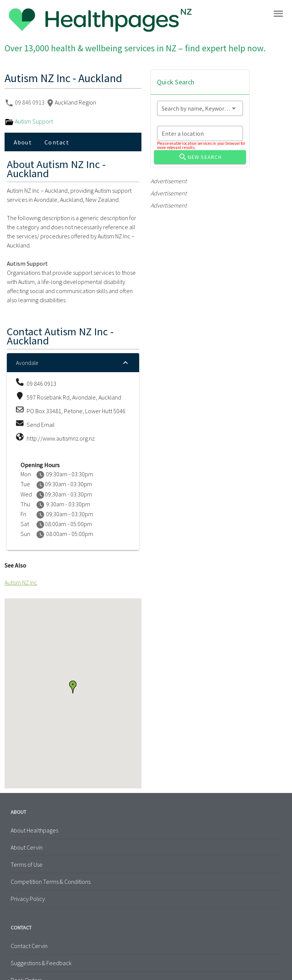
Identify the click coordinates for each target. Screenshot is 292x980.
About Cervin (27, 847)
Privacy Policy (28, 899)
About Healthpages (34, 830)
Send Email (41, 425)
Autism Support (29, 121)
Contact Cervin (29, 946)
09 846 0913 (30, 102)
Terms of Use (27, 864)
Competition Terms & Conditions (51, 882)
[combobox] (200, 108)
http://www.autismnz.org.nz (61, 438)
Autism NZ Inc (21, 582)
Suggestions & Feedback (41, 963)
